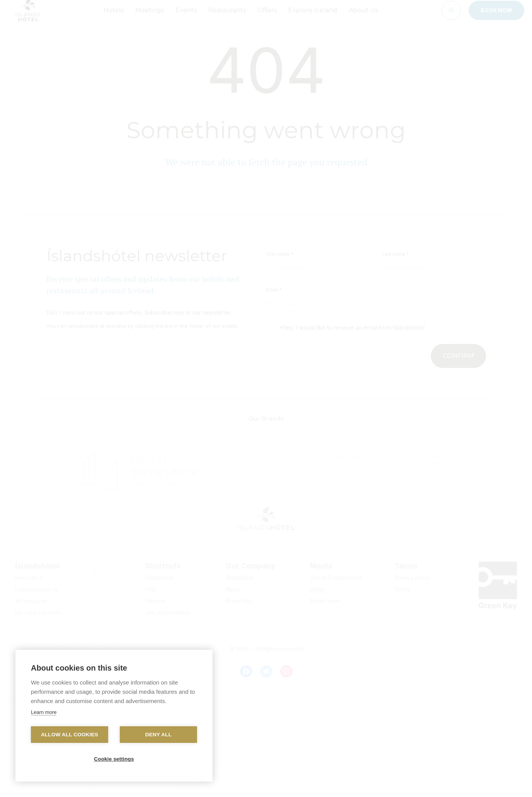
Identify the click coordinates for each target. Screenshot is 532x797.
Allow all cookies (70, 735)
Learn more (44, 712)
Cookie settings (114, 759)
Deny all (158, 735)
